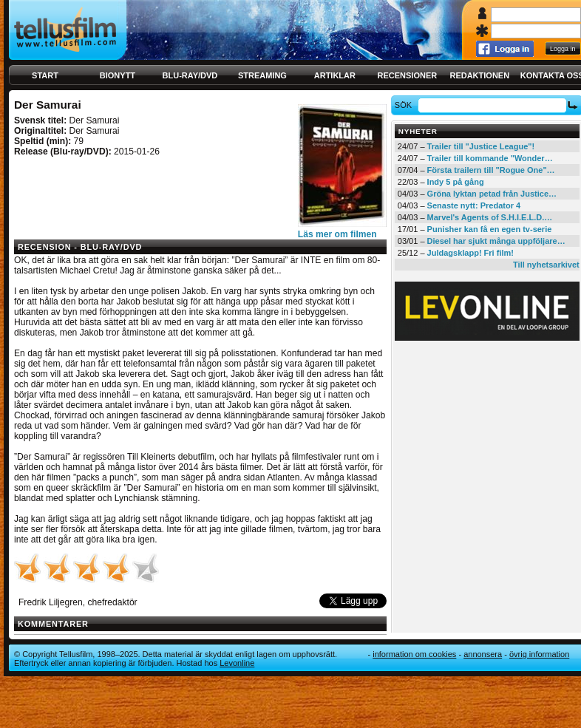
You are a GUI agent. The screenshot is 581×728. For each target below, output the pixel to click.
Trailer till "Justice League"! (481, 146)
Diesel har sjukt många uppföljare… (496, 241)
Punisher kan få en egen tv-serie (490, 229)
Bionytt (118, 75)
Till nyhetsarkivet (546, 265)
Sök (405, 105)
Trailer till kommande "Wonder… (490, 158)
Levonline (237, 663)
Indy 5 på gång (456, 182)
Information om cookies (414, 654)
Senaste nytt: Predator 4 (474, 205)
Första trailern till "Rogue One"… (491, 170)
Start (45, 75)
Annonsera (483, 654)
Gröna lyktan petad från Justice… (492, 194)
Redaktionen (479, 75)
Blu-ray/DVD (190, 75)
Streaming (262, 75)
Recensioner (407, 75)
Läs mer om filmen (337, 234)
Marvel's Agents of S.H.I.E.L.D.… (490, 217)
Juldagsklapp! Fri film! (470, 253)
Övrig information (539, 654)
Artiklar (335, 75)
